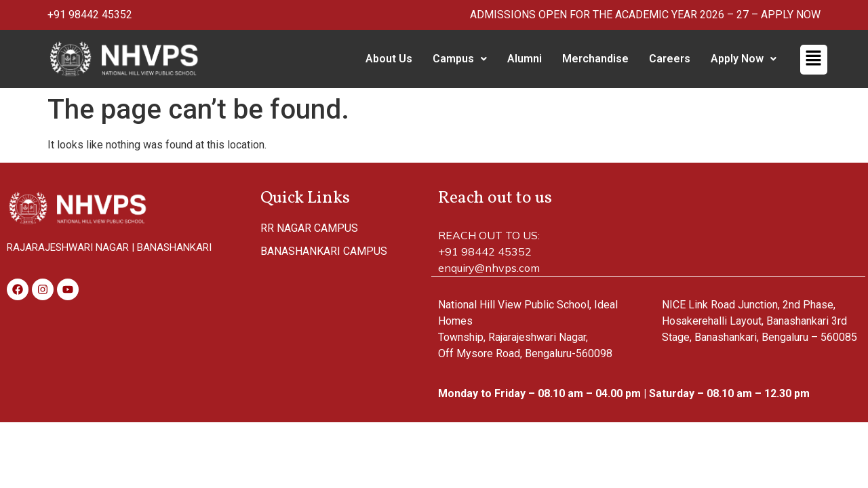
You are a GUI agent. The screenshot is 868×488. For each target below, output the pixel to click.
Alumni (525, 59)
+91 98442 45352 (90, 15)
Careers (670, 59)
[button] (460, 59)
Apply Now (744, 59)
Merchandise (595, 59)
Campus (460, 59)
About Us (389, 59)
